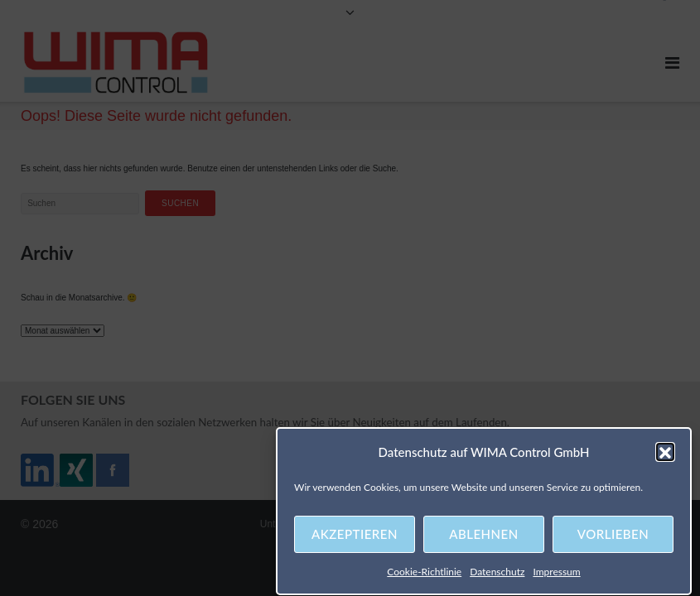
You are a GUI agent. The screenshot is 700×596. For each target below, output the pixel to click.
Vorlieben (613, 536)
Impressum (556, 574)
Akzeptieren (355, 536)
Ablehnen (483, 536)
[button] (665, 454)
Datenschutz (497, 574)
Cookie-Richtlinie (424, 574)
